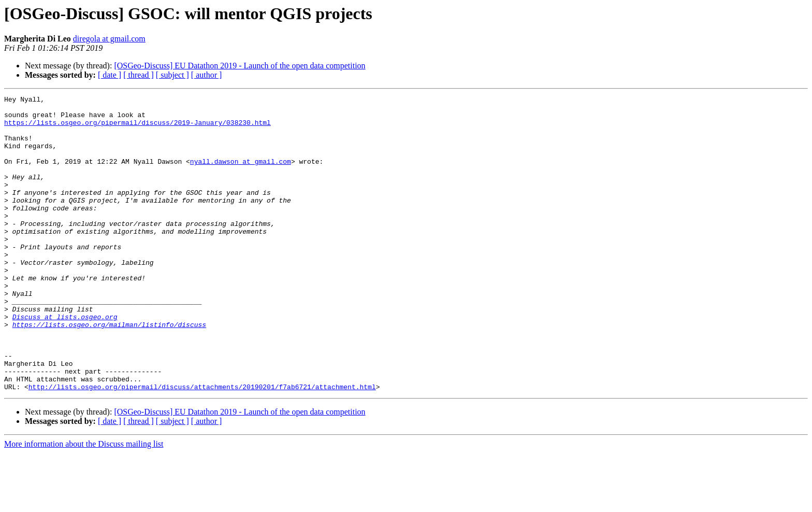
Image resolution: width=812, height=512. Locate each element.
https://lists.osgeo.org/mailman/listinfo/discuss (109, 371)
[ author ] (207, 75)
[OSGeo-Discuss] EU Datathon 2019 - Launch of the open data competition (240, 66)
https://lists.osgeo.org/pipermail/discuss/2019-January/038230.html (137, 129)
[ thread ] (139, 75)
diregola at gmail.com (109, 39)
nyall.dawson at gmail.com (241, 175)
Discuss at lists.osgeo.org (65, 362)
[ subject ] (172, 75)
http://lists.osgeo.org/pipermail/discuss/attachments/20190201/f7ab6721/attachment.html (202, 446)
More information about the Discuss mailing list (84, 503)
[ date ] (110, 75)
